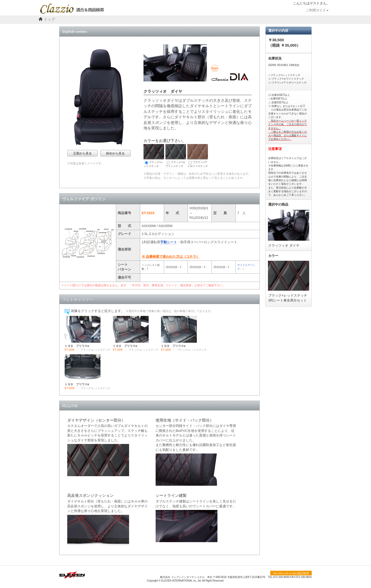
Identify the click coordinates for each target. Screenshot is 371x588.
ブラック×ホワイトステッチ (176, 156)
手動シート (169, 242)
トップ (49, 19)
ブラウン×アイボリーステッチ (198, 156)
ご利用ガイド (317, 10)
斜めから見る (115, 153)
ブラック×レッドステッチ (154, 156)
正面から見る (82, 153)
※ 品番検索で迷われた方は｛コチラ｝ (171, 257)
